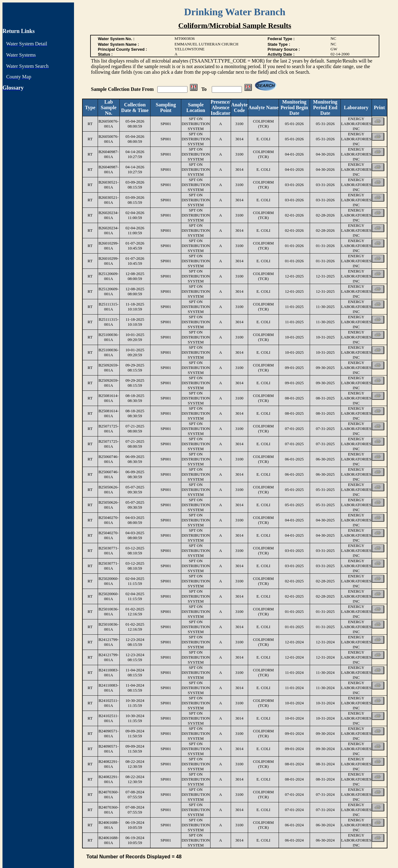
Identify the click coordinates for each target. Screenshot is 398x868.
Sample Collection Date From (123, 89)
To (204, 89)
